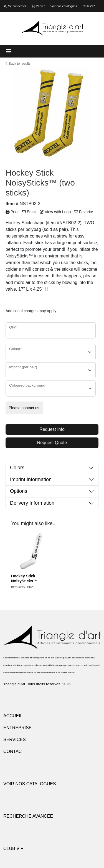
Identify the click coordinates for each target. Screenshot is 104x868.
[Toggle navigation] (9, 51)
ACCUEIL (13, 716)
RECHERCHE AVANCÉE (28, 816)
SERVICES (15, 740)
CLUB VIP (13, 849)
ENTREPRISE (17, 728)
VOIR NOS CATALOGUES (30, 784)
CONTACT (14, 751)
